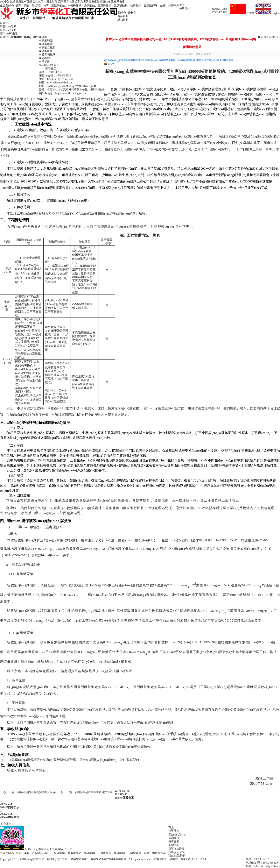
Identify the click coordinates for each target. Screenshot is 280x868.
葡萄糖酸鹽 (47, 55)
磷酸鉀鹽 (46, 51)
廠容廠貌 (123, 16)
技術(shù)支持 (8, 30)
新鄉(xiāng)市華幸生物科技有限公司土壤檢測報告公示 (107, 792)
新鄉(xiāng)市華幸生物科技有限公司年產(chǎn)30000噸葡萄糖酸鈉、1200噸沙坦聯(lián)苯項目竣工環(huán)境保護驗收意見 (170, 60)
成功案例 (123, 20)
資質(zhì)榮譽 (8, 27)
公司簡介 (185, 9)
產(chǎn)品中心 (127, 13)
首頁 (182, 5)
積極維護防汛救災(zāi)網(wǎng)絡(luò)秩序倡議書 (47, 792)
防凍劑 (45, 62)
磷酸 (43, 37)
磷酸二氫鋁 (47, 48)
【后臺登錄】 (159, 859)
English (268, 13)
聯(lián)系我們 (8, 34)
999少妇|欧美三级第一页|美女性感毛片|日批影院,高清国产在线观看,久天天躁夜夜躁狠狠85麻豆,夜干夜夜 (62, 2)
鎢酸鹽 (45, 58)
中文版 (243, 13)
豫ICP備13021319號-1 (193, 859)
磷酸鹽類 (46, 41)
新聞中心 (5, 23)
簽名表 (111, 64)
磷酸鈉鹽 (46, 44)
